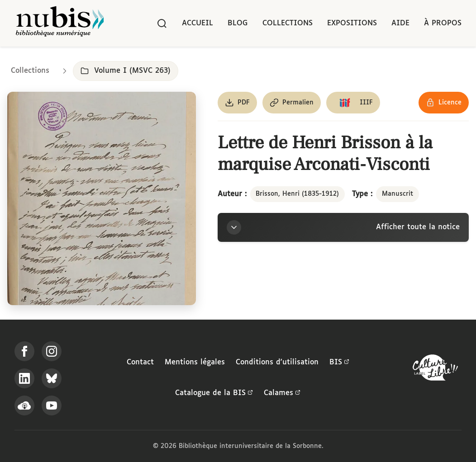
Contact (140, 362)
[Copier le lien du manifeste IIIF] (353, 103)
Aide (400, 23)
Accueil (198, 23)
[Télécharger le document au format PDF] (237, 103)
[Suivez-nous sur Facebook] (24, 351)
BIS (339, 363)
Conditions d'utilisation (277, 362)
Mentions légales (195, 362)
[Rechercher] (162, 24)
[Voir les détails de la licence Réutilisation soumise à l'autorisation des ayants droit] (444, 103)
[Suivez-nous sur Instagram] (52, 351)
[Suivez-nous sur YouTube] (52, 405)
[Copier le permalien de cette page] (292, 103)
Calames (282, 393)
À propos (443, 23)
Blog (238, 23)
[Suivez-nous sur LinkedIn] (24, 378)
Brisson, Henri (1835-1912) (297, 194)
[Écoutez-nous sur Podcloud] (24, 405)
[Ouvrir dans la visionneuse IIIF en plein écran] (102, 198)
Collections (288, 23)
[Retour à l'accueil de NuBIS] (60, 23)
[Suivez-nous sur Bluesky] (52, 378)
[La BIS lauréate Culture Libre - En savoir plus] (435, 370)
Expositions (352, 23)
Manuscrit (397, 194)
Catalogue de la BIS (214, 393)
